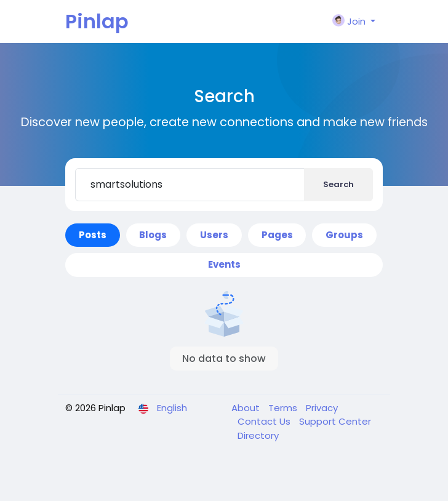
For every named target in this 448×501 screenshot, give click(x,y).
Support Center (335, 421)
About (247, 408)
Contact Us (265, 421)
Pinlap (97, 21)
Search (338, 184)
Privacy (322, 408)
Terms (284, 408)
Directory (258, 435)
